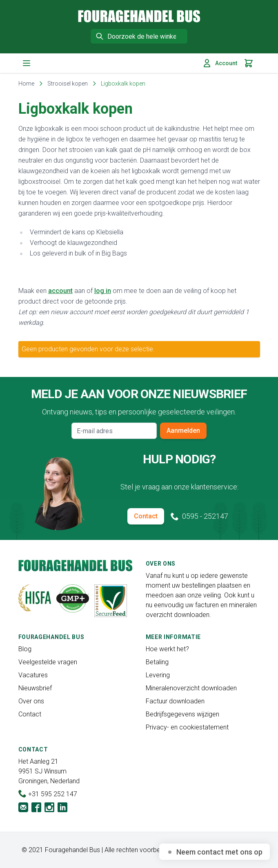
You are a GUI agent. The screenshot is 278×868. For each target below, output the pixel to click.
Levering (158, 675)
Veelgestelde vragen (48, 662)
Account (220, 63)
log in (103, 291)
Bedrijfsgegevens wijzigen (182, 714)
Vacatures (33, 675)
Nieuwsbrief (35, 688)
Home (26, 84)
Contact (146, 516)
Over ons (31, 701)
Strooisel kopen (68, 84)
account (60, 291)
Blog (25, 649)
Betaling (157, 662)
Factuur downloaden (175, 701)
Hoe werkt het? (167, 649)
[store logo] (139, 16)
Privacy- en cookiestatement (187, 727)
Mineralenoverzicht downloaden (191, 688)
